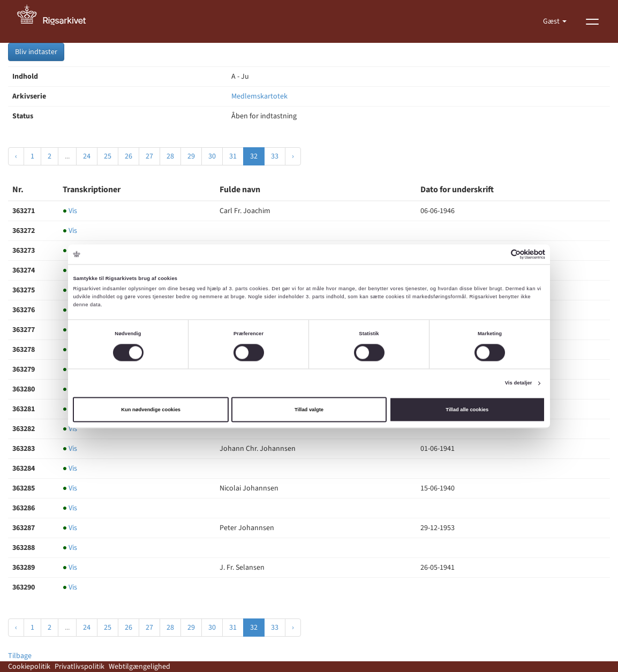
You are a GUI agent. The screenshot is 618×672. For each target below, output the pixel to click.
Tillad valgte (309, 410)
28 (170, 156)
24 (87, 156)
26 (129, 156)
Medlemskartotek (259, 96)
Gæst (552, 21)
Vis (70, 211)
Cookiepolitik (29, 667)
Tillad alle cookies (467, 410)
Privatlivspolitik (80, 667)
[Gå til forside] (57, 21)
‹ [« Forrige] (16, 156)
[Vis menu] (592, 21)
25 (108, 156)
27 (149, 156)
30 (212, 156)
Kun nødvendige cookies (151, 410)
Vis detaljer (519, 383)
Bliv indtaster (36, 52)
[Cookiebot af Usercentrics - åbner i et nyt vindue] (498, 254)
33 (275, 156)
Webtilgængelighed (140, 667)
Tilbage (20, 656)
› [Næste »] (293, 156)
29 (191, 156)
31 (233, 156)
